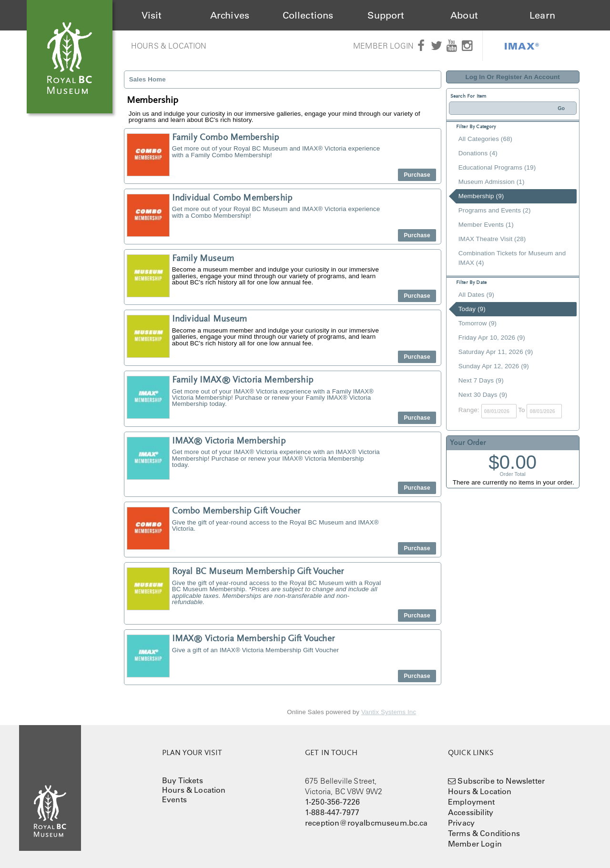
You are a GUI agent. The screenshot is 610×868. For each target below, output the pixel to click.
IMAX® (522, 46)
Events (174, 799)
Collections (308, 15)
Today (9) (472, 309)
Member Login (383, 46)
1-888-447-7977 (332, 812)
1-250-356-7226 (332, 802)
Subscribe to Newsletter (501, 781)
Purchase (417, 175)
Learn (542, 15)
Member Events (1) (486, 225)
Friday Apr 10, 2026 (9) (492, 338)
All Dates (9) (476, 295)
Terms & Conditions (484, 833)
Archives (230, 15)
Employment (472, 802)
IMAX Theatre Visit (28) (492, 239)
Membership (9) (481, 196)
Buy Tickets (183, 780)
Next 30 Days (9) (483, 395)
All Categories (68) (485, 139)
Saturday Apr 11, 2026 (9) (496, 352)
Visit (152, 15)
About (464, 15)
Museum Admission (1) (492, 182)
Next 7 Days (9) (481, 380)
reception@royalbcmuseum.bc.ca (366, 823)
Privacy (461, 823)
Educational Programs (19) (497, 167)
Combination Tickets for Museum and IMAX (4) (512, 258)
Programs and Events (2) (495, 210)
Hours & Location (169, 46)
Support (386, 15)
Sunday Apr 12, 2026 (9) (494, 366)
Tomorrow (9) (478, 323)
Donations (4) (478, 153)
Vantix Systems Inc (389, 712)
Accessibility (471, 812)
